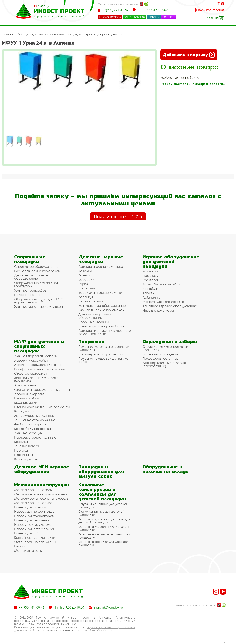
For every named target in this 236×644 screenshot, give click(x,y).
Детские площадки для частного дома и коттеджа (105, 332)
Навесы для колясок (30, 507)
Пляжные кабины (28, 398)
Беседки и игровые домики (100, 293)
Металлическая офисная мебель (41, 498)
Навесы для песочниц (32, 520)
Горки (83, 284)
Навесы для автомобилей (35, 529)
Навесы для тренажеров (34, 516)
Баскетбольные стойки (32, 429)
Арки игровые (25, 385)
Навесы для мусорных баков (101, 326)
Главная (8, 34)
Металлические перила (33, 503)
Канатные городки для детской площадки (103, 543)
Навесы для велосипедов (34, 511)
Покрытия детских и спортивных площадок (104, 348)
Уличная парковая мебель (35, 356)
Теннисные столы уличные (35, 420)
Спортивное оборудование (36, 267)
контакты (169, 17)
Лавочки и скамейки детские (38, 365)
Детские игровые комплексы (102, 267)
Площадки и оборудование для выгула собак (101, 471)
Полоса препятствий (31, 295)
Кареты (148, 293)
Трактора (150, 280)
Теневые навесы (91, 301)
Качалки (85, 271)
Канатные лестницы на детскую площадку (104, 536)
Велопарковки (26, 403)
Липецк (44, 6)
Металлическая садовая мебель (41, 494)
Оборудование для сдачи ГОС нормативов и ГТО (39, 301)
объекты (154, 17)
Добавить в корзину (189, 55)
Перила (20, 546)
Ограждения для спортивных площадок (165, 348)
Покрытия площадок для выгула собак (103, 360)
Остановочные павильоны (35, 542)
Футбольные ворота (30, 424)
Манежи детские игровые (163, 302)
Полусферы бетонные (161, 358)
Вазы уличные (25, 411)
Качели (84, 275)
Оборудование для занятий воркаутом (36, 284)
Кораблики (151, 289)
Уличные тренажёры (31, 290)
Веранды (86, 297)
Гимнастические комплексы (37, 271)
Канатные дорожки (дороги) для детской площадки (104, 521)
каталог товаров (110, 17)
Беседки (21, 442)
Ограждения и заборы (170, 341)
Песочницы (87, 288)
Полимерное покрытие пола (101, 354)
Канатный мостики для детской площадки (103, 528)
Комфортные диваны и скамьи (39, 369)
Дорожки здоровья (29, 394)
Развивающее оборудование (102, 306)
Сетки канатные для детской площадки (101, 513)
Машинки (150, 271)
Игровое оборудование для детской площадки (171, 261)
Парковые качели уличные (35, 437)
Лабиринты (152, 297)
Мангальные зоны (28, 551)
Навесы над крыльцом (32, 524)
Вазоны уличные (27, 459)
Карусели (86, 280)
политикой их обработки (94, 630)
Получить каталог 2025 (118, 216)
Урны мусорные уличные (104, 34)
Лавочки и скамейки (31, 360)
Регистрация (215, 10)
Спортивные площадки (30, 259)
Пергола (21, 450)
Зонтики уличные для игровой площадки (37, 379)
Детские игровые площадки (101, 259)
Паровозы (150, 276)
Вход (202, 10)
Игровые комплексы (159, 310)
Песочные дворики (93, 322)
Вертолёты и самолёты (161, 284)
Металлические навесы (33, 490)
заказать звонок (135, 17)
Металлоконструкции (42, 485)
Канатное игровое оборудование (170, 306)
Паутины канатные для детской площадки (103, 506)
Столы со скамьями (30, 373)
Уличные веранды (28, 433)
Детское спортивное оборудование (31, 277)
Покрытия (91, 341)
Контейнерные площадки (35, 537)
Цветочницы (24, 455)
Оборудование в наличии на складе (166, 469)
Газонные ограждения (160, 354)
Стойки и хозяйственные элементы (42, 407)
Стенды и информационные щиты (42, 390)
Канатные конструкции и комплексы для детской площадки (102, 492)
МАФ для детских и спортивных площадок (49, 34)
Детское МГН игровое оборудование (42, 469)
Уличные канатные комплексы (39, 307)
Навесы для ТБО (27, 533)
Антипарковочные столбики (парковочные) (165, 364)
